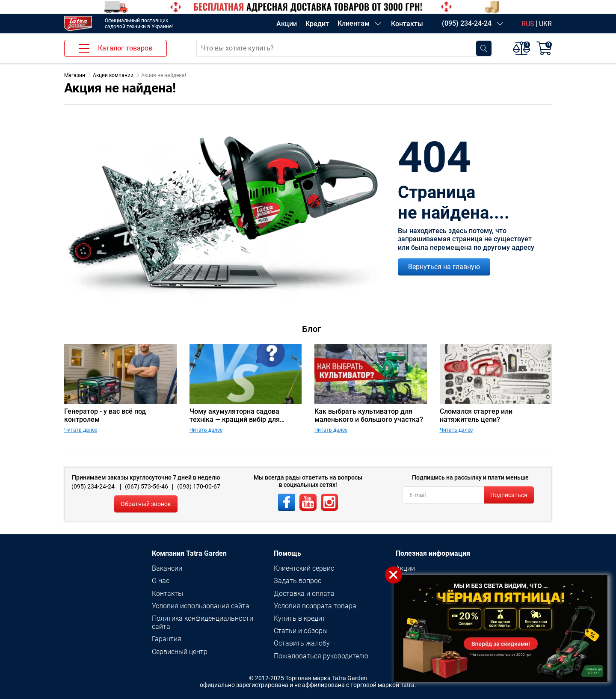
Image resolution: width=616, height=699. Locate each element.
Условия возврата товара (315, 606)
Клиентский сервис (304, 568)
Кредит (317, 24)
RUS (528, 24)
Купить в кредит (300, 618)
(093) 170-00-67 (199, 486)
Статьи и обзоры (301, 631)
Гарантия (167, 639)
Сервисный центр (180, 652)
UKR (545, 24)
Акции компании (113, 75)
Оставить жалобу (302, 643)
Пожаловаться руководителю (321, 656)
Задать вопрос (298, 581)
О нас (161, 581)
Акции (287, 24)
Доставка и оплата (304, 594)
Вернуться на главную (444, 267)
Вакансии (167, 568)
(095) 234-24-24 (467, 23)
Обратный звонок (146, 504)
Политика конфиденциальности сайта (203, 622)
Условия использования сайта (201, 606)
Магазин (75, 75)
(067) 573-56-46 (147, 486)
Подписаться (509, 495)
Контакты (407, 24)
